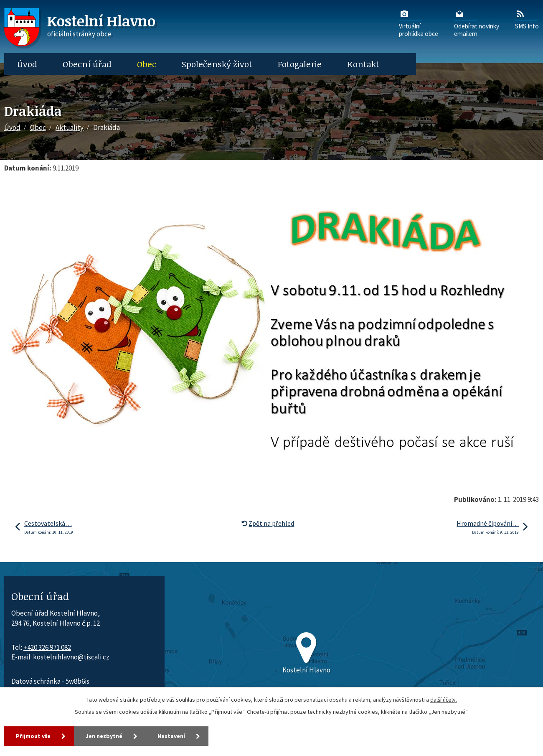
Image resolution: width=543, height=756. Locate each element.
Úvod (27, 64)
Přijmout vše (33, 736)
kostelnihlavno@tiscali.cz (71, 657)
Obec (147, 64)
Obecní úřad (87, 64)
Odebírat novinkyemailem (477, 23)
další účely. (444, 700)
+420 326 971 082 (47, 647)
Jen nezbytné (104, 736)
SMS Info (527, 19)
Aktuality (70, 127)
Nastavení (171, 736)
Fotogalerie (300, 64)
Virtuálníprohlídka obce (419, 23)
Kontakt (363, 64)
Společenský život (217, 64)
